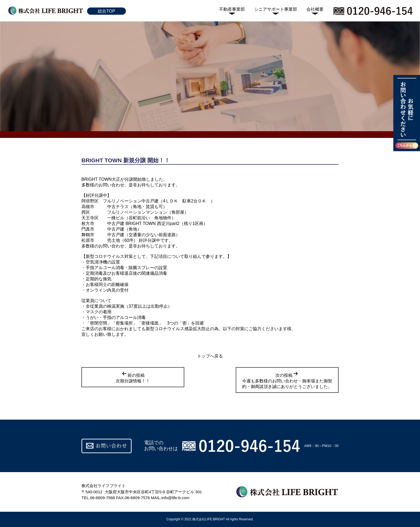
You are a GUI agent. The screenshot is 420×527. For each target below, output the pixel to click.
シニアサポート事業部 (276, 9)
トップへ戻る (210, 356)
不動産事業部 (232, 9)
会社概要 (315, 9)
